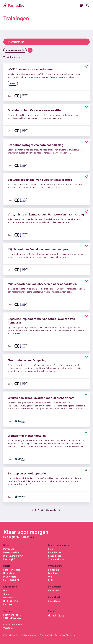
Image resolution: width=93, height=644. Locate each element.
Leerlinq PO (10, 559)
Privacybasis (10, 576)
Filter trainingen (46, 42)
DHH (50, 580)
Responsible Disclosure (65, 635)
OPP (50, 576)
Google (7, 594)
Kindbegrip (54, 569)
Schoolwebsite (56, 559)
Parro (51, 548)
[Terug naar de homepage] (14, 5)
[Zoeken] (88, 6)
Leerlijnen (54, 573)
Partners (8, 604)
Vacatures (9, 628)
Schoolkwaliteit (12, 569)
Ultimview (9, 573)
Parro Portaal (55, 552)
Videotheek (54, 601)
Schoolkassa (55, 555)
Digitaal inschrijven (13, 555)
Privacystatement (30, 635)
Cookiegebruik (46, 635)
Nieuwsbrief (55, 590)
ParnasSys (9, 548)
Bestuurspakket (12, 552)
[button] (86, 66)
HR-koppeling (11, 601)
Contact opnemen (13, 624)
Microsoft (9, 597)
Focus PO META (11, 580)
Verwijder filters (12, 57)
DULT (6, 590)
